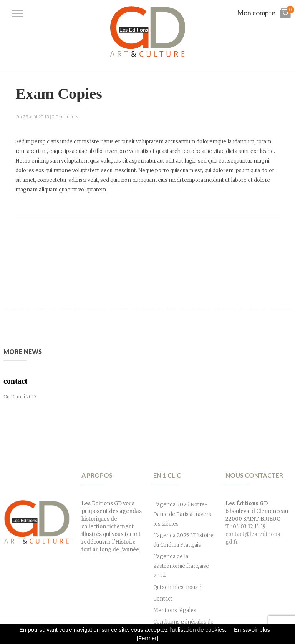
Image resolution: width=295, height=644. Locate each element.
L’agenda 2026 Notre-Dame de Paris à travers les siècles (182, 514)
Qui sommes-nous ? (177, 587)
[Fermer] (148, 638)
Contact (163, 599)
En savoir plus (252, 630)
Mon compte (256, 13)
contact (15, 381)
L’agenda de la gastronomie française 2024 (181, 566)
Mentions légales (175, 610)
